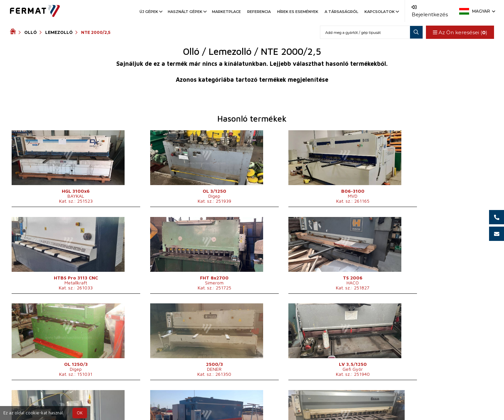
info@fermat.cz (258, 409)
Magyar (483, 11)
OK (80, 413)
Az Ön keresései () (460, 32)
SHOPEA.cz (60, 401)
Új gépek (151, 12)
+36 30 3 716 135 (261, 401)
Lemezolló (59, 32)
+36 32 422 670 (210, 401)
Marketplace (226, 12)
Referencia (259, 12)
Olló (31, 32)
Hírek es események (298, 12)
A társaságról (341, 12)
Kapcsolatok (381, 12)
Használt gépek (187, 12)
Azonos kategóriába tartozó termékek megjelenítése (252, 80)
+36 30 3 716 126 (301, 401)
